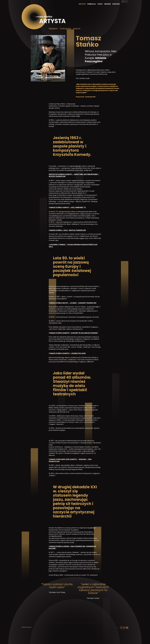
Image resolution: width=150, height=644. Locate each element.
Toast (100, 4)
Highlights (53, 29)
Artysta (82, 4)
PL (123, 1)
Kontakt (116, 4)
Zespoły (77, 29)
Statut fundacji (26, 627)
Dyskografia (65, 29)
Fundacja (91, 4)
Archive (107, 4)
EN (126, 1)
